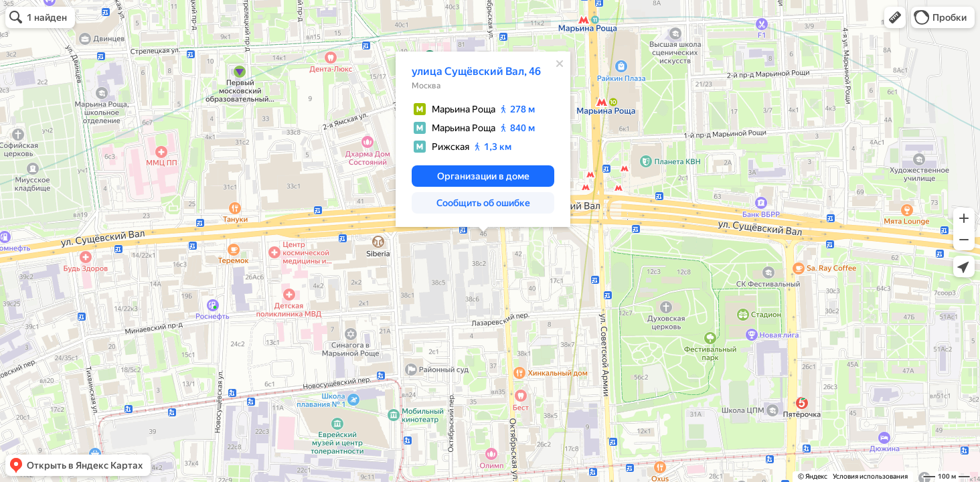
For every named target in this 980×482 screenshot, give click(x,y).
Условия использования (870, 476)
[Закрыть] (560, 64)
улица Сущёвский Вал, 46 (476, 71)
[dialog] (483, 139)
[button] (895, 17)
